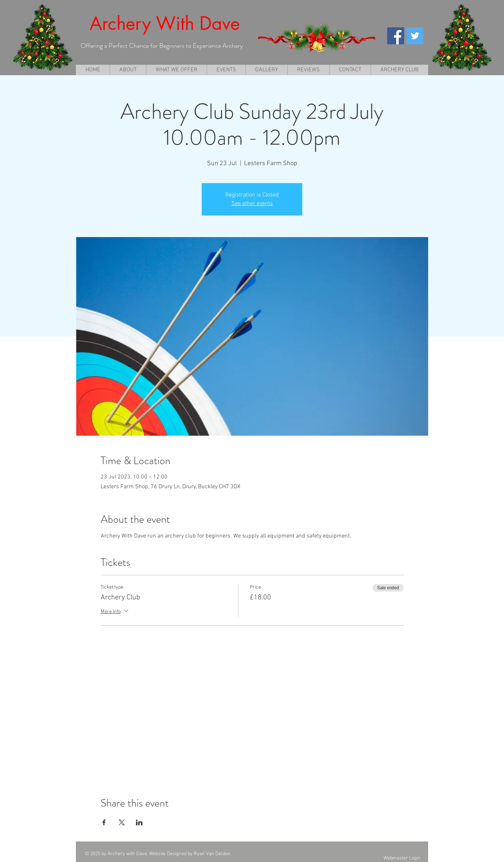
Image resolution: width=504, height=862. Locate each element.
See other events (252, 204)
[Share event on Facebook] (104, 822)
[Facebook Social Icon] (396, 36)
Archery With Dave (165, 23)
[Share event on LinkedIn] (139, 822)
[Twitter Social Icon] (415, 36)
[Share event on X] (122, 822)
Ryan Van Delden (212, 854)
